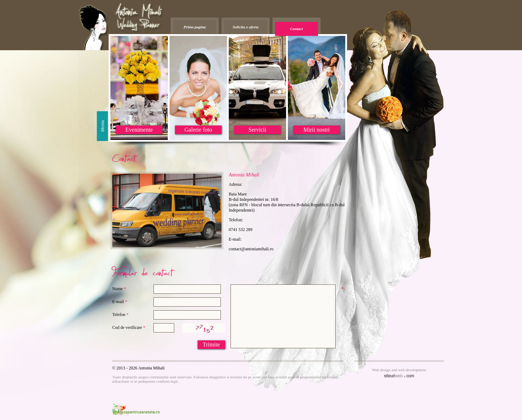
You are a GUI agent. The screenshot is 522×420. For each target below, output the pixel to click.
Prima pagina (195, 27)
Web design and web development (399, 370)
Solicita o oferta (246, 27)
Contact (296, 29)
